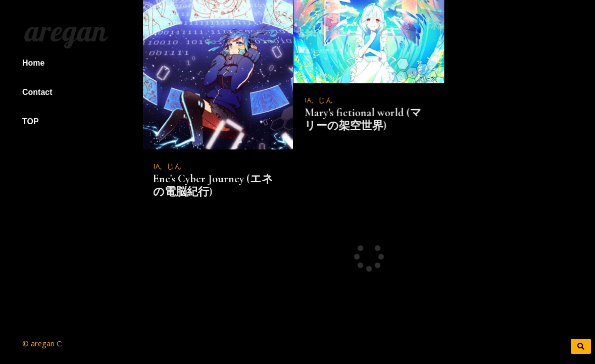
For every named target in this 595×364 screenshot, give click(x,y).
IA (157, 167)
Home (33, 63)
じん (174, 167)
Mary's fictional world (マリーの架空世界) (363, 119)
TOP (31, 121)
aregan (63, 31)
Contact (37, 92)
